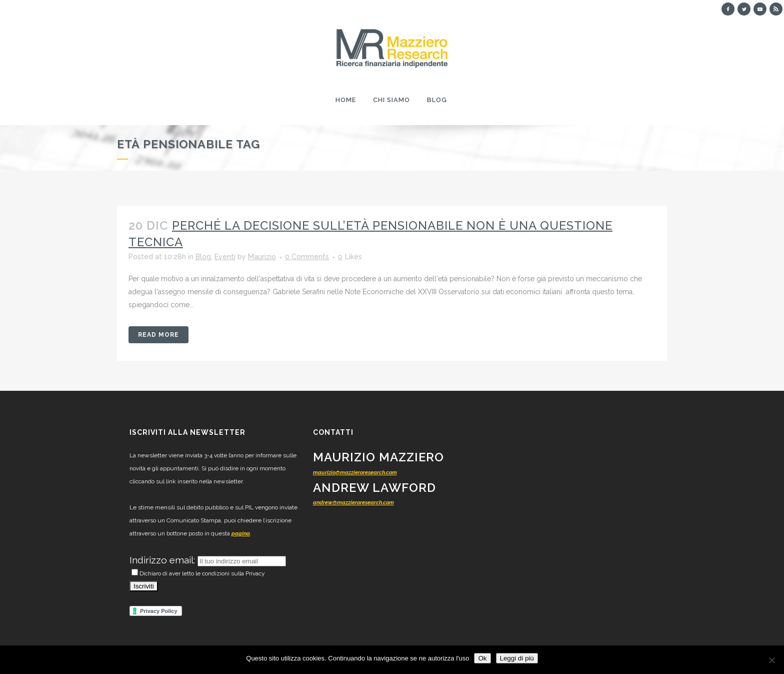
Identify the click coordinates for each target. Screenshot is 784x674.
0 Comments (307, 257)
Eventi (225, 257)
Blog (203, 257)
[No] (771, 660)
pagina (241, 534)
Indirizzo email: (163, 560)
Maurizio (262, 257)
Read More (158, 335)
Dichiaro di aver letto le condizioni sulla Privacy (198, 573)
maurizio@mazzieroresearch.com (355, 473)
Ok (482, 658)
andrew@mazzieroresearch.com (353, 503)
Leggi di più (517, 658)
